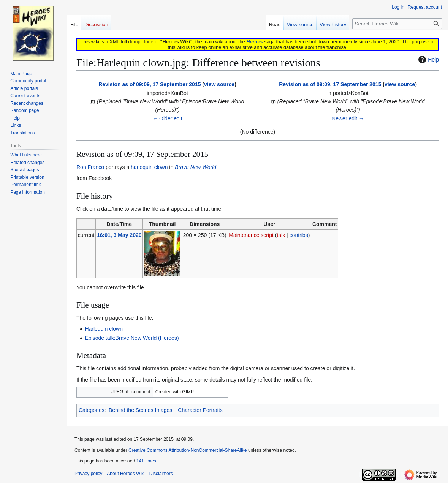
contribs (299, 235)
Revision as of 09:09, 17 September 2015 (150, 84)
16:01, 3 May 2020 (119, 235)
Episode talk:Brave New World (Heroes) (132, 338)
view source (219, 84)
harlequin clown (149, 167)
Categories (92, 410)
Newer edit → (348, 118)
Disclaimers (161, 474)
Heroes (254, 42)
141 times (146, 461)
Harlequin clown (104, 329)
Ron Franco (90, 167)
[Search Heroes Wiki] (397, 24)
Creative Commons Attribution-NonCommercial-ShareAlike (188, 450)
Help (428, 60)
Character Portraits (200, 410)
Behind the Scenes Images (140, 410)
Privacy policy (88, 474)
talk (281, 235)
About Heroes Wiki (126, 474)
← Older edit (167, 118)
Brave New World (196, 167)
